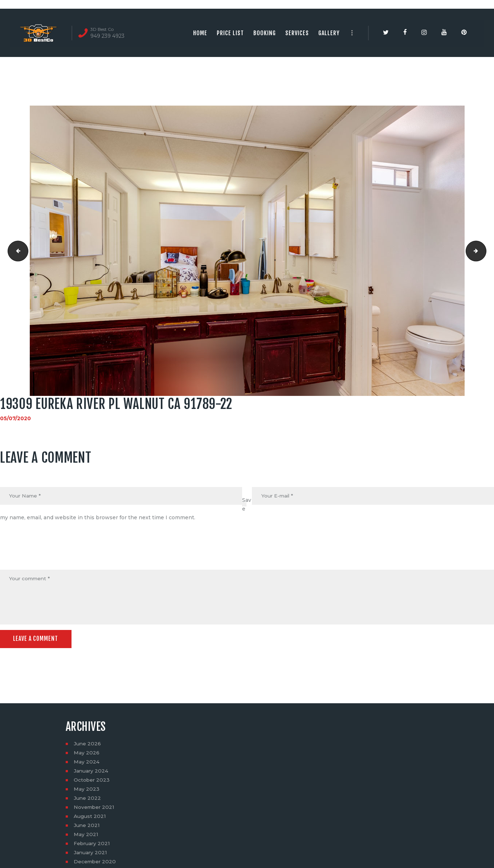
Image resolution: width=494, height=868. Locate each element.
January (91, 772)
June (87, 745)
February (92, 844)
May (87, 754)
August (90, 817)
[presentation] (55, 552)
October (92, 781)
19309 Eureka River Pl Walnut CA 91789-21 (16, 251)
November (95, 808)
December (95, 863)
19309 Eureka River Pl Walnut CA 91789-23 (484, 251)
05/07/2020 (16, 418)
